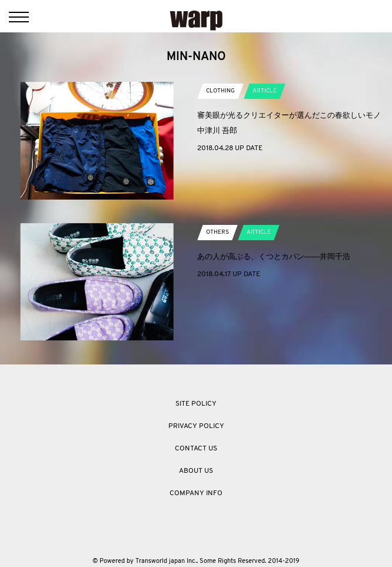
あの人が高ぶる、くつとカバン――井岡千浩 (274, 256)
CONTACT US (196, 449)
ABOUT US (196, 471)
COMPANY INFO (196, 493)
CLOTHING (220, 91)
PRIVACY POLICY (196, 426)
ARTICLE (265, 91)
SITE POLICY (196, 404)
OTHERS (217, 232)
